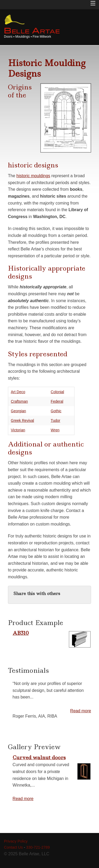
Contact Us (13, 847)
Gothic (56, 411)
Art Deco (18, 392)
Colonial (57, 392)
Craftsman (19, 401)
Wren (55, 430)
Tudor (55, 420)
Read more (81, 711)
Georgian (18, 411)
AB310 (21, 633)
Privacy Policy (16, 841)
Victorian (18, 430)
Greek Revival (22, 420)
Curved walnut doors (39, 757)
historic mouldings (33, 176)
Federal (57, 401)
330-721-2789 (38, 847)
